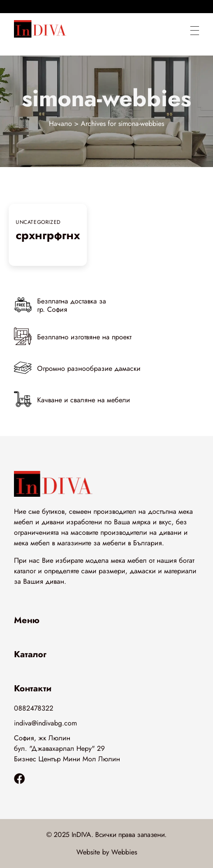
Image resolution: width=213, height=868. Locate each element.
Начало (60, 124)
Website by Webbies (107, 852)
